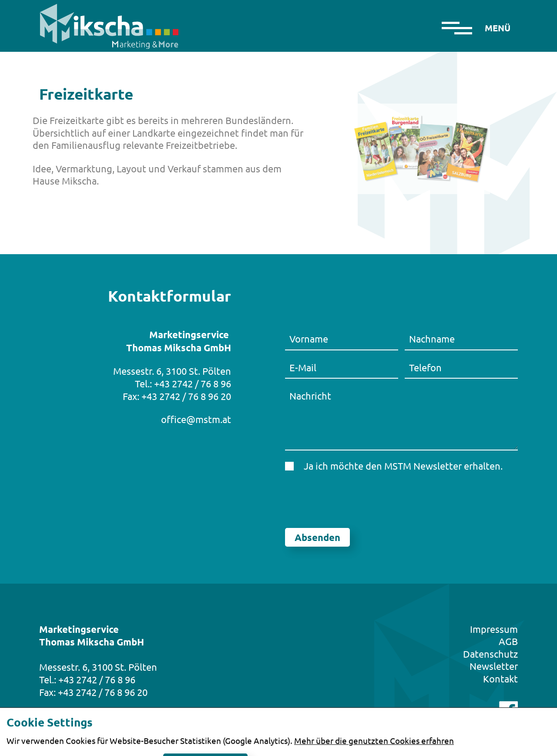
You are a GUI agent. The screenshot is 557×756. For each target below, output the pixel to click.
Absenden (317, 537)
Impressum (494, 629)
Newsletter (494, 666)
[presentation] (351, 500)
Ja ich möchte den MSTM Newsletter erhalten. (403, 466)
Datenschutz (490, 654)
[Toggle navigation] (497, 26)
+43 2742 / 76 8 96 (193, 383)
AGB (508, 641)
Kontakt (500, 679)
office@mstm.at (196, 419)
